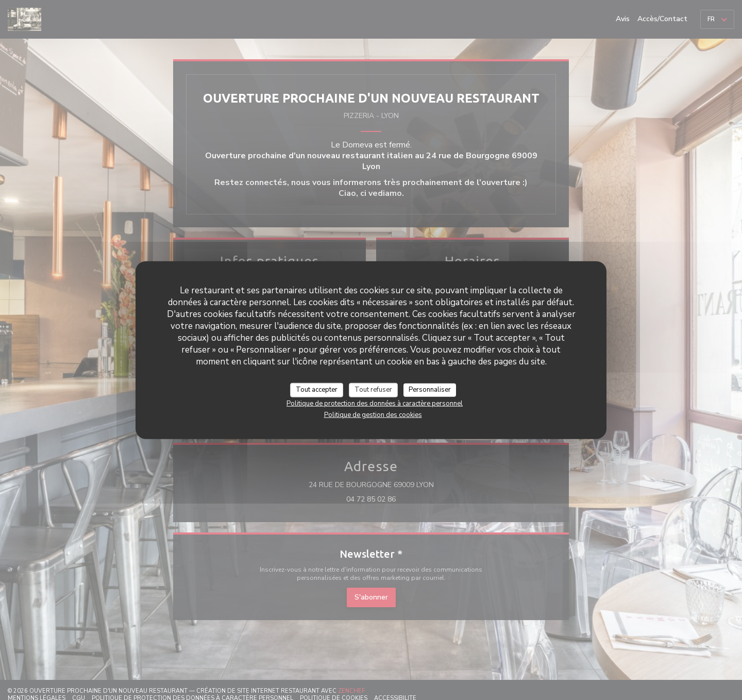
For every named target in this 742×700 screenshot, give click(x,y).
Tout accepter (317, 390)
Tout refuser (373, 390)
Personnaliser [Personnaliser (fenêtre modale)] (430, 390)
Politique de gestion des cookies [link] (373, 414)
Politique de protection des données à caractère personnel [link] (375, 403)
